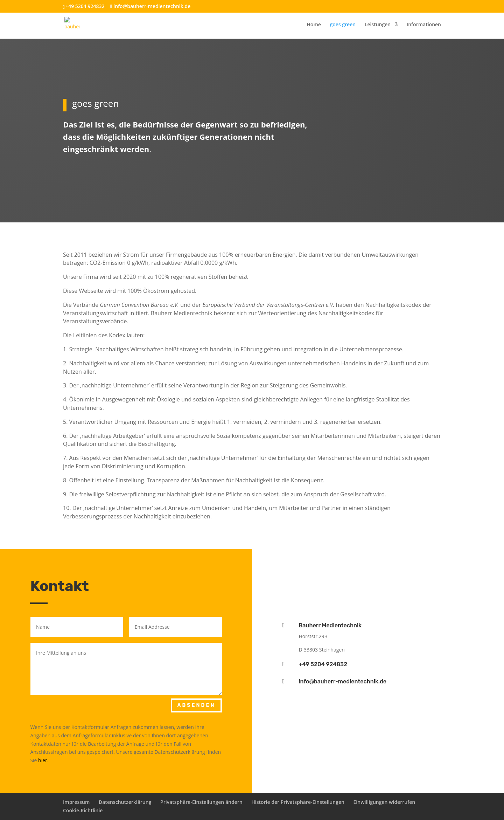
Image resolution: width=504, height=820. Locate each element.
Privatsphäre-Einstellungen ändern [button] (201, 802)
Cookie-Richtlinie (83, 810)
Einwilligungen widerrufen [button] (384, 802)
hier (43, 760)
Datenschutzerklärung (125, 802)
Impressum (76, 802)
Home (314, 25)
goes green (343, 25)
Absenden (196, 705)
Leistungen (378, 25)
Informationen (424, 25)
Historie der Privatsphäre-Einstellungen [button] (298, 802)
